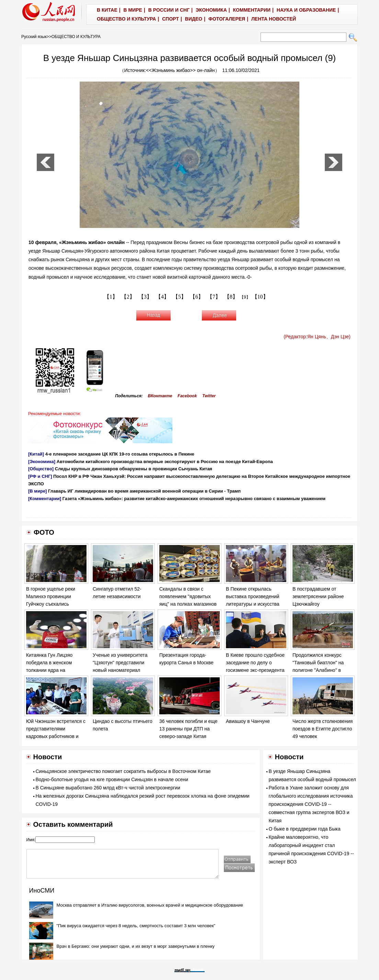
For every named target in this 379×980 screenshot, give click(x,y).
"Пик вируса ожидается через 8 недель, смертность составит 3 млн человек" (136, 926)
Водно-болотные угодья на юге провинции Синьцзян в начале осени (112, 779)
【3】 (145, 297)
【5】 (180, 297)
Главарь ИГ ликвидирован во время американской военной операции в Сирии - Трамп (144, 491)
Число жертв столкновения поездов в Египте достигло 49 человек (323, 729)
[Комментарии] (45, 499)
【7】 (214, 297)
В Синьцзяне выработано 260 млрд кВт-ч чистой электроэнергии (108, 788)
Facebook (187, 396)
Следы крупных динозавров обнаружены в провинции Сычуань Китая (134, 469)
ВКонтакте (160, 396)
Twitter (209, 396)
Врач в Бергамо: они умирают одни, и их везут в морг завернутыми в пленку (136, 946)
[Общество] (41, 469)
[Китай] (36, 454)
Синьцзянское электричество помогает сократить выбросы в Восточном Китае (123, 771)
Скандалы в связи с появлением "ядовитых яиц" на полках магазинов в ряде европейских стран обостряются (188, 604)
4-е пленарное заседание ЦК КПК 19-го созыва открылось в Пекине (120, 454)
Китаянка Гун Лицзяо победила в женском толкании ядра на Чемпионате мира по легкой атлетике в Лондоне (56, 670)
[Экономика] (42, 462)
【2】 (128, 297)
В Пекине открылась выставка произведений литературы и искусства (253, 596)
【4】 (162, 297)
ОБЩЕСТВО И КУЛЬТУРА (76, 37)
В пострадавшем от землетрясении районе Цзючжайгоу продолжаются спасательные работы (318, 604)
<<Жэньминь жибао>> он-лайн (180, 70)
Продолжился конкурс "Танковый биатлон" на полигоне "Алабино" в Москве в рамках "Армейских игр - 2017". (319, 670)
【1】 (111, 297)
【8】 (231, 297)
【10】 (260, 297)
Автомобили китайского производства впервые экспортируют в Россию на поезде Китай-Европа (165, 462)
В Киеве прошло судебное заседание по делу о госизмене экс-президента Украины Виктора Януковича (255, 670)
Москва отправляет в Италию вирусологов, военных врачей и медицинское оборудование (150, 905)
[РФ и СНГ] (40, 476)
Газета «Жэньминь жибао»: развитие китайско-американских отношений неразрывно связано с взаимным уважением (194, 499)
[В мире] (37, 491)
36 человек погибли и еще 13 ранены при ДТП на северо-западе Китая (188, 729)
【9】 (245, 297)
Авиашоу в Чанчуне (248, 721)
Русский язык (34, 37)
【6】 (197, 297)
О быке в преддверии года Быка (305, 829)
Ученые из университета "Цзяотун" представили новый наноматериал (120, 662)
